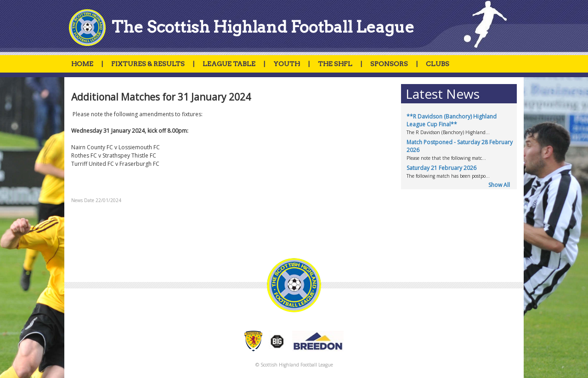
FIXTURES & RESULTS (148, 64)
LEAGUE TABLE (229, 64)
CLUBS (438, 64)
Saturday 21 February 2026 (441, 168)
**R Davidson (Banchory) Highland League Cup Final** (452, 120)
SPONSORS (389, 64)
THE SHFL (335, 64)
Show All (499, 185)
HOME (82, 64)
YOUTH (287, 64)
